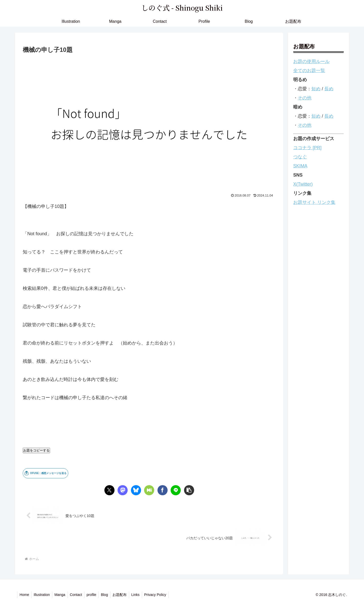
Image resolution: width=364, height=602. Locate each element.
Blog (108, 595)
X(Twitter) (303, 184)
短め (316, 89)
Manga (62, 595)
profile (95, 595)
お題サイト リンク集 (314, 202)
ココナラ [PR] (307, 148)
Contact (78, 595)
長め (329, 89)
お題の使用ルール (311, 61)
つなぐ (300, 157)
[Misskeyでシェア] (149, 490)
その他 (305, 98)
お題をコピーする (36, 450)
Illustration (43, 595)
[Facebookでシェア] (163, 490)
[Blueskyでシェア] (136, 490)
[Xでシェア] (109, 490)
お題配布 (124, 595)
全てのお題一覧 (309, 71)
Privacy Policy (161, 595)
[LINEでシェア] (176, 490)
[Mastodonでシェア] (123, 490)
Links (141, 595)
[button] (189, 490)
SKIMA (300, 166)
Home (25, 595)
